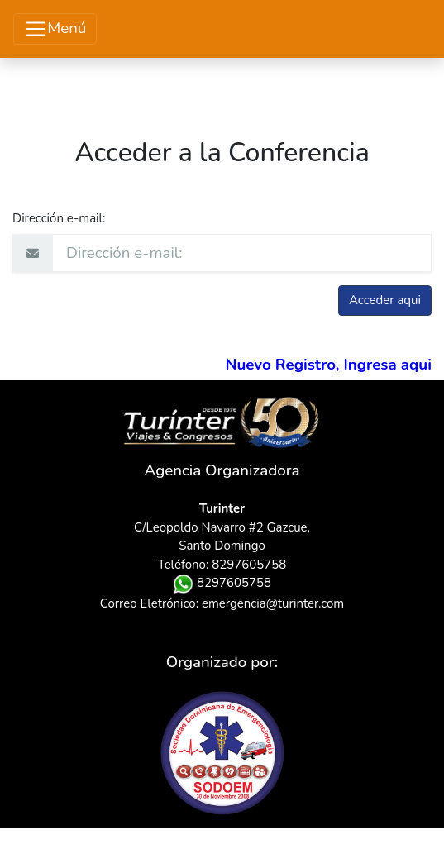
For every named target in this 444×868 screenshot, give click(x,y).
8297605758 (222, 583)
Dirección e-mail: (59, 218)
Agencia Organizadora (222, 470)
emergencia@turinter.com (273, 603)
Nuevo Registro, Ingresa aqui (328, 365)
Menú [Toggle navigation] (55, 29)
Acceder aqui (385, 300)
